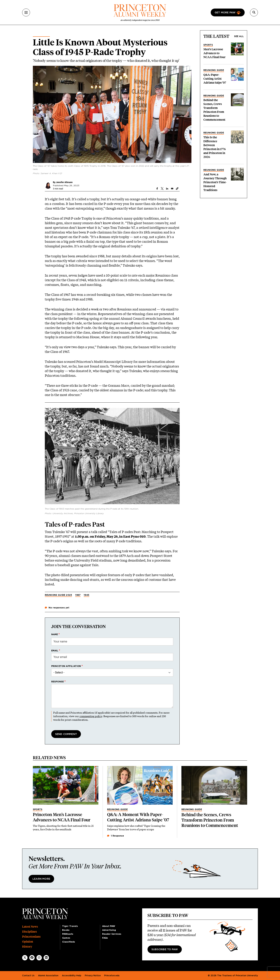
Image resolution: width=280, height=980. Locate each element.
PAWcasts (68, 934)
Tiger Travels (70, 926)
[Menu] (26, 12)
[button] (177, 189)
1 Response (116, 836)
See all (239, 36)
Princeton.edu (112, 976)
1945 (87, 595)
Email (55, 651)
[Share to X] (162, 189)
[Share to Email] (172, 189)
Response (58, 682)
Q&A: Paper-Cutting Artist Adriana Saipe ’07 (215, 79)
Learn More (41, 879)
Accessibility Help (72, 976)
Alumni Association (48, 976)
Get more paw (225, 13)
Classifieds (69, 942)
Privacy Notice (93, 976)
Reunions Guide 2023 (58, 595)
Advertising (109, 930)
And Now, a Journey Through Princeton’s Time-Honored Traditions (215, 182)
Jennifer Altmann (64, 182)
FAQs (105, 938)
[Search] (254, 12)
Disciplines (29, 932)
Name (55, 634)
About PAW (109, 926)
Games (66, 938)
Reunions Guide (214, 70)
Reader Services (112, 934)
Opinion (28, 942)
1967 (78, 595)
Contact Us (28, 976)
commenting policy (91, 716)
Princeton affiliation (66, 666)
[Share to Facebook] (157, 189)
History (27, 947)
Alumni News (41, 35)
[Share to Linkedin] (167, 189)
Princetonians (31, 937)
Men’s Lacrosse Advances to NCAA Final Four (214, 53)
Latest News (30, 927)
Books (66, 930)
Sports (208, 45)
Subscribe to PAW (165, 950)
